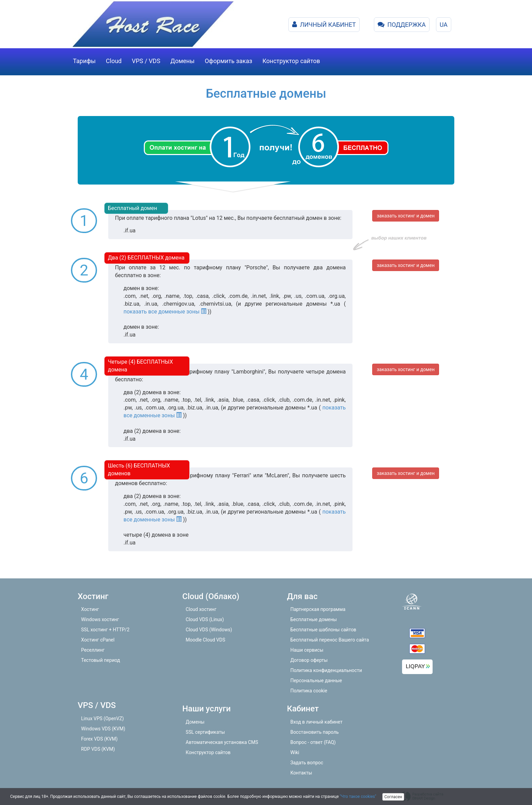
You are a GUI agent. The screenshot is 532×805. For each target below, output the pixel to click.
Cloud (114, 61)
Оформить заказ (228, 61)
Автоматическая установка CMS (222, 742)
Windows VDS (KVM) (103, 729)
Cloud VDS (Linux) (205, 619)
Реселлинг (93, 650)
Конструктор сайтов (291, 61)
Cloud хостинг (201, 609)
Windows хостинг (100, 619)
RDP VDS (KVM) (98, 749)
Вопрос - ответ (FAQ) (313, 742)
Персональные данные (316, 681)
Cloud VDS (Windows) (209, 630)
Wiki (295, 752)
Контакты (301, 773)
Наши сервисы (307, 650)
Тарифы (84, 61)
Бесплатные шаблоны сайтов (323, 630)
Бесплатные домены (314, 619)
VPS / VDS (146, 61)
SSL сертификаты (205, 732)
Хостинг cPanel (98, 640)
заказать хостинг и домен (406, 216)
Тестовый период (101, 660)
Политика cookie (309, 691)
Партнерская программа (318, 609)
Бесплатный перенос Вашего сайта (330, 640)
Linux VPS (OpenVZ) (102, 718)
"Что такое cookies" (358, 797)
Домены (182, 61)
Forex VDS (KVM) (99, 739)
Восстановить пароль (315, 732)
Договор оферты (309, 660)
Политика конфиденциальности (326, 670)
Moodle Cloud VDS (205, 640)
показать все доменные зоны (165, 312)
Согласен (393, 797)
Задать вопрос (307, 763)
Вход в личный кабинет (317, 722)
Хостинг (90, 609)
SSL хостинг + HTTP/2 (105, 630)
